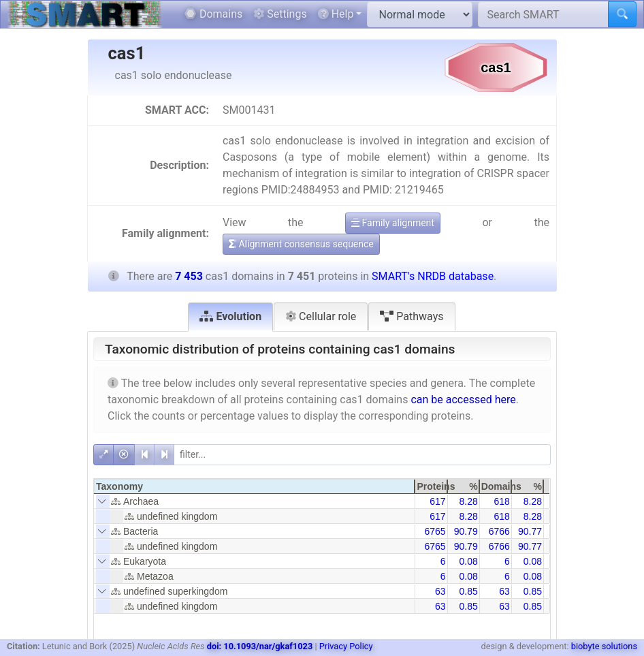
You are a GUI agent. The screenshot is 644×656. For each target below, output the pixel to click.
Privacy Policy (346, 646)
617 (437, 501)
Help (336, 14)
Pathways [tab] (412, 316)
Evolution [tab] (230, 316)
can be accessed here (463, 400)
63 (440, 591)
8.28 (468, 501)
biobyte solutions (604, 646)
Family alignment (393, 223)
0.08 (468, 561)
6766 (499, 531)
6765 (435, 531)
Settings (280, 14)
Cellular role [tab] (321, 316)
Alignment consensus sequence (301, 244)
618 (501, 501)
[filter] (362, 455)
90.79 (466, 531)
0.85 (468, 591)
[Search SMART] (543, 14)
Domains (213, 14)
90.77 (530, 531)
